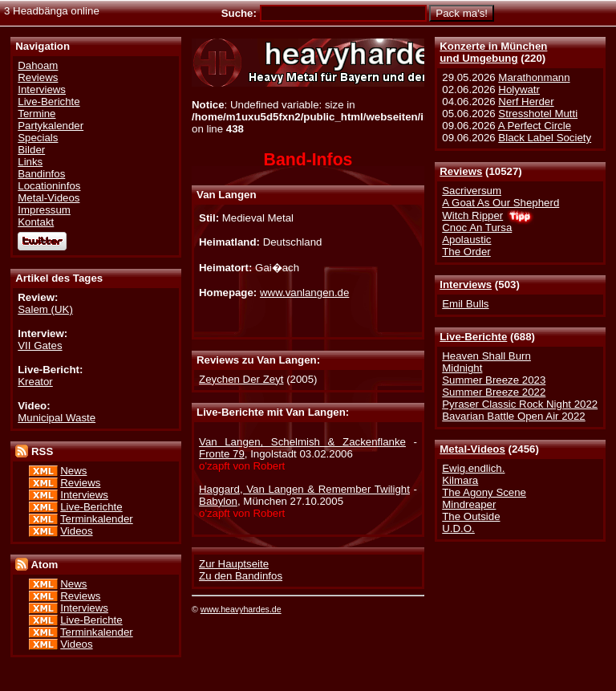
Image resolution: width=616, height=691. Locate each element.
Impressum (44, 210)
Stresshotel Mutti (538, 114)
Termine (36, 114)
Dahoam (38, 65)
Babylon (218, 501)
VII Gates (40, 345)
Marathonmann (534, 77)
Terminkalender (97, 519)
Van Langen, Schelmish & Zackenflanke (302, 442)
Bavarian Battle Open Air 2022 (513, 416)
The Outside (471, 516)
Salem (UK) (45, 309)
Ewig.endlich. (473, 468)
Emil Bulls (465, 304)
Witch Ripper (472, 215)
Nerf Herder (526, 102)
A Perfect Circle (535, 126)
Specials (38, 138)
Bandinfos (41, 174)
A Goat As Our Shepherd (500, 203)
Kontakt (36, 222)
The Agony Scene (484, 492)
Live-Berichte (473, 337)
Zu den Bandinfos (241, 576)
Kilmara (460, 480)
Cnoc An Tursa (477, 228)
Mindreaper (469, 504)
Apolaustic (466, 240)
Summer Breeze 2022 (494, 392)
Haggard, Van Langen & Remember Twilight (304, 489)
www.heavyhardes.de (241, 609)
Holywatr (519, 89)
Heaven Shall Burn (486, 356)
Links (30, 162)
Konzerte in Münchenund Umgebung (493, 52)
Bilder (31, 150)
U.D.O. (458, 528)
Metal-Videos (472, 449)
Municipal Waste (57, 418)
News (73, 471)
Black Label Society (545, 138)
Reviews (461, 171)
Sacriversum (472, 191)
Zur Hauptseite (234, 564)
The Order (466, 252)
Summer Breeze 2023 (494, 380)
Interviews (466, 285)
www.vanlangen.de (304, 293)
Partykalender (51, 126)
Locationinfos (49, 186)
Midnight (462, 368)
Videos (76, 531)
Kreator (35, 382)
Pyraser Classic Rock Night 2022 (520, 404)
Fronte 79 (222, 454)
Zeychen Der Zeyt (241, 379)
